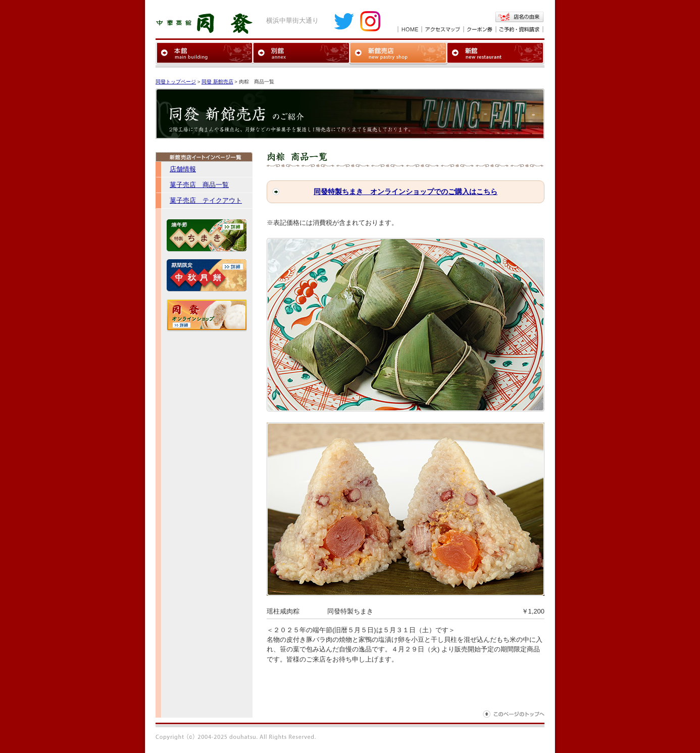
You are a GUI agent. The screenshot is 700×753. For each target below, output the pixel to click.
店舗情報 (183, 169)
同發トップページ (176, 82)
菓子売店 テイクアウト (206, 200)
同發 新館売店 (217, 82)
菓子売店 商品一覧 (199, 185)
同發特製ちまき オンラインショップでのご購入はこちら (406, 192)
